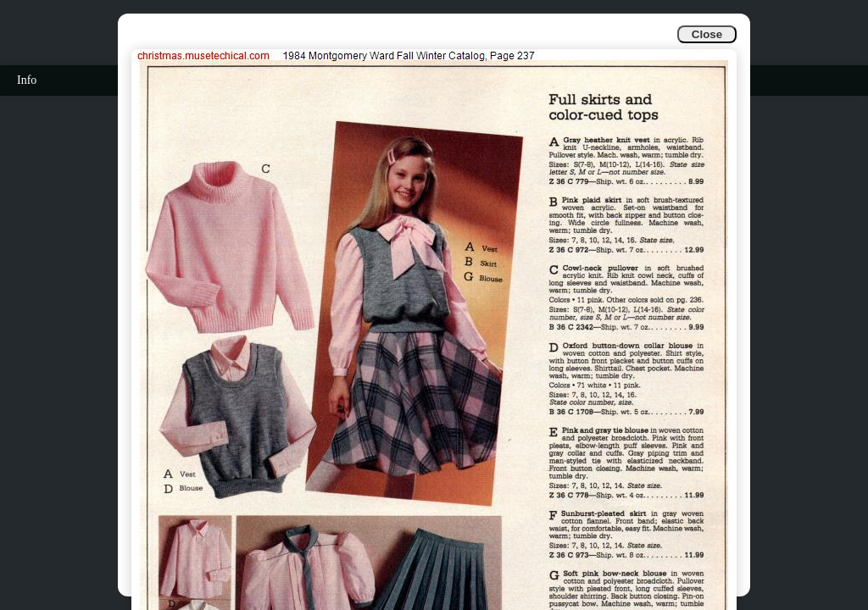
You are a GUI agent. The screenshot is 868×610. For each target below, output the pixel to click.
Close (707, 34)
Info (27, 80)
